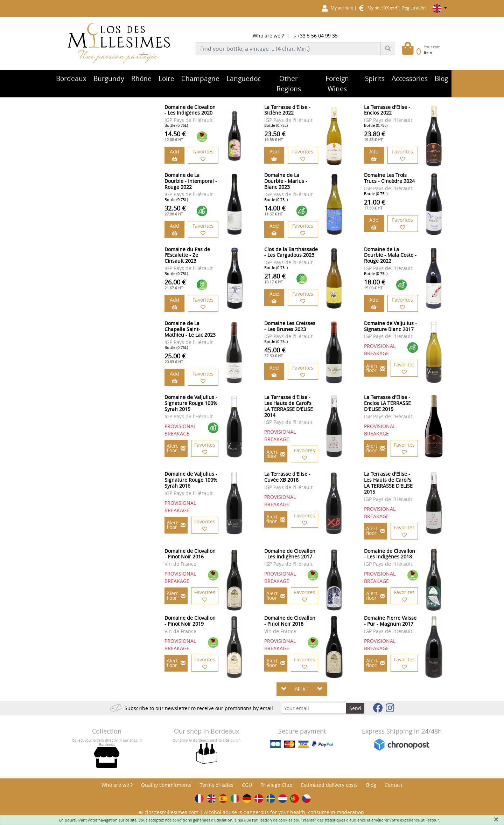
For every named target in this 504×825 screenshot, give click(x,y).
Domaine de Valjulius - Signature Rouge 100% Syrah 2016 (191, 480)
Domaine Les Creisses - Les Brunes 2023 (290, 326)
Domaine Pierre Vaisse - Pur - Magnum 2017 (390, 621)
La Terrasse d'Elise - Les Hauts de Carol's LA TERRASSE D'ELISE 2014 (289, 406)
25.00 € (175, 358)
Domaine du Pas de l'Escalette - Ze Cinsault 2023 (187, 255)
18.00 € (375, 284)
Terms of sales (217, 785)
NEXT (302, 689)
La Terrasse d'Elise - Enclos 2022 (387, 110)
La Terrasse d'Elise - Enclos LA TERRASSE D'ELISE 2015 (387, 403)
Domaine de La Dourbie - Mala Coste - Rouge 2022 (390, 255)
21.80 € (275, 278)
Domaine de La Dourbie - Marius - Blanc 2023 (286, 181)
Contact (394, 785)
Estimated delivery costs (329, 785)
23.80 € (375, 136)
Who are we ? (268, 36)
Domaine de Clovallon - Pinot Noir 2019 (190, 621)
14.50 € (175, 136)
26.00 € (175, 284)
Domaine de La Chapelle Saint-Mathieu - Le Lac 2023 (190, 329)
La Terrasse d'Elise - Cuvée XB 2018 (287, 477)
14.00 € (275, 210)
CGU (247, 785)
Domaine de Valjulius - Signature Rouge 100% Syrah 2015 (191, 403)
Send (355, 708)
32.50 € (175, 210)
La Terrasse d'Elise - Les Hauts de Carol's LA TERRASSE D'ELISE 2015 (388, 483)
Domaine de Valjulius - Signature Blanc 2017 (390, 326)
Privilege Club (276, 785)
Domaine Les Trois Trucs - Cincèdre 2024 (389, 178)
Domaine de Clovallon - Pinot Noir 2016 (190, 554)
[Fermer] (496, 819)
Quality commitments (166, 785)
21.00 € (375, 204)
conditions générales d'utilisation (202, 820)
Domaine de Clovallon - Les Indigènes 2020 (190, 110)
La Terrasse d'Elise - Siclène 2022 (287, 110)
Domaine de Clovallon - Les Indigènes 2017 (290, 554)
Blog (371, 785)
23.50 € (275, 136)
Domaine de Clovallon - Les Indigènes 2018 (390, 554)
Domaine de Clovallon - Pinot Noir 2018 (290, 621)
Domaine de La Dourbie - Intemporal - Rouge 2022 (191, 181)
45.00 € (275, 352)
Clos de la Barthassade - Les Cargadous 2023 (291, 252)
